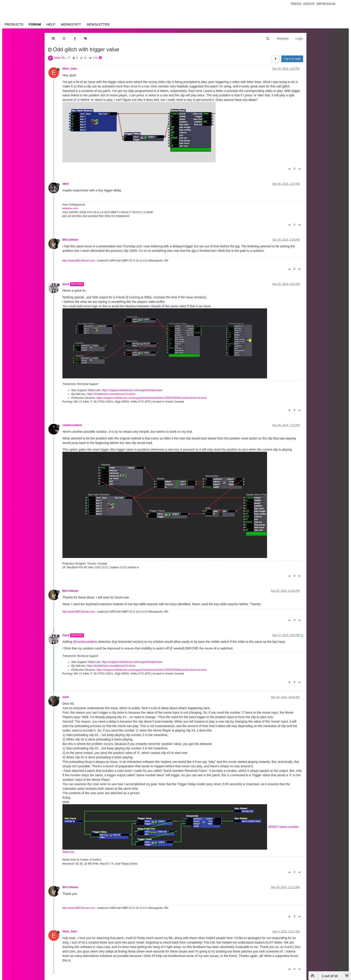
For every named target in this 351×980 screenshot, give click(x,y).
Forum (35, 24)
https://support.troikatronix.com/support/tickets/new (132, 390)
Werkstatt (71, 24)
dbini (66, 184)
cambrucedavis (72, 425)
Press (296, 4)
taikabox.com (70, 208)
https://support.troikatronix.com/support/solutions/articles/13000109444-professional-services (152, 398)
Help (51, 24)
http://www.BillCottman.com (79, 261)
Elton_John (70, 69)
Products (14, 24)
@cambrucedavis (85, 642)
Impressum (326, 4)
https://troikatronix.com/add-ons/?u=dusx (111, 394)
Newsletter (98, 24)
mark (66, 697)
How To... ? (62, 58)
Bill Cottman (70, 240)
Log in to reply (292, 59)
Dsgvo (309, 4)
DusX (66, 284)
